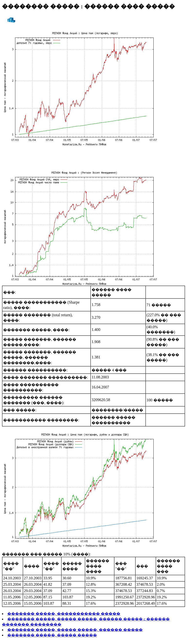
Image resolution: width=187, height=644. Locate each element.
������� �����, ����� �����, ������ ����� (75, 630)
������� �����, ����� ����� (52, 635)
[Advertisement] (93, 157)
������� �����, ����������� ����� (64, 614)
